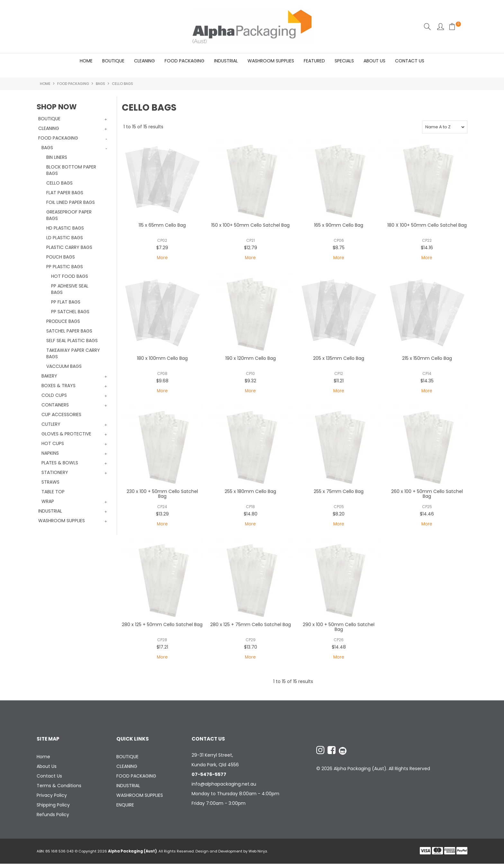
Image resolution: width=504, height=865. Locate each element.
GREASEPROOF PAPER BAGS (69, 215)
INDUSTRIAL (226, 61)
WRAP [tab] (48, 502)
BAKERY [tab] (49, 376)
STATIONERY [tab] (55, 473)
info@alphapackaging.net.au (224, 785)
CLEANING (144, 61)
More (162, 258)
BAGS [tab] (47, 148)
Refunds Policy (53, 816)
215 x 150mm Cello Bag (427, 359)
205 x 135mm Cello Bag (339, 359)
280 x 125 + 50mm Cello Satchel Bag (162, 625)
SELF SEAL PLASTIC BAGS (72, 341)
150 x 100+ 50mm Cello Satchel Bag (250, 225)
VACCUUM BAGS (64, 367)
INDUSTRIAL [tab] (50, 511)
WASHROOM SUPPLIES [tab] (62, 521)
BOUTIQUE (113, 61)
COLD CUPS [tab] (54, 396)
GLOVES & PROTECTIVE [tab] (66, 434)
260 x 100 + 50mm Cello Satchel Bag (427, 494)
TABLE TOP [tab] (53, 492)
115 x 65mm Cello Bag (162, 225)
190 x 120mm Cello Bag (251, 359)
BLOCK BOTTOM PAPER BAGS (71, 170)
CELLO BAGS (59, 183)
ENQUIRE (125, 806)
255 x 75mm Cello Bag (339, 492)
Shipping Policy (53, 806)
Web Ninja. (258, 852)
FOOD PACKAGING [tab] (58, 138)
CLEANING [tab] (49, 129)
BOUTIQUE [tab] (49, 119)
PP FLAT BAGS (66, 302)
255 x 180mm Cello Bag (250, 492)
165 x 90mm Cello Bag (339, 225)
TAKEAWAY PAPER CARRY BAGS (73, 354)
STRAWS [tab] (50, 482)
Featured (314, 61)
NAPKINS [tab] (50, 453)
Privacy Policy (52, 797)
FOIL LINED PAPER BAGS (71, 203)
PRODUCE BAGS (63, 322)
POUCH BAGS (61, 257)
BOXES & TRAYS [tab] (59, 386)
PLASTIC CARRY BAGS (69, 248)
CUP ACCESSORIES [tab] (61, 415)
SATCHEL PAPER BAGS (69, 331)
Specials (344, 61)
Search (427, 27)
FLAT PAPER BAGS (65, 193)
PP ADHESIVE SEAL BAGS (70, 289)
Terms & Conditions (59, 787)
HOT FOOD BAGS (70, 277)
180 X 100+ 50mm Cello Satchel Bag (427, 225)
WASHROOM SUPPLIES (271, 61)
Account (441, 27)
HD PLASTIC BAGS (65, 228)
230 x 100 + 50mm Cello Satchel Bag (162, 494)
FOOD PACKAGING (184, 61)
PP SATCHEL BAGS (70, 312)
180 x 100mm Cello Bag (162, 359)
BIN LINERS (57, 158)
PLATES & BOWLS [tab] (60, 463)
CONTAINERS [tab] (55, 405)
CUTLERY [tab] (51, 424)
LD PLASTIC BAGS (65, 238)
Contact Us (410, 61)
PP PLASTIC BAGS (65, 267)
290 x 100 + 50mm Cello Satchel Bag (339, 628)
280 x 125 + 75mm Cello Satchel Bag (251, 625)
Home (86, 61)
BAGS (100, 84)
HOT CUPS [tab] (53, 444)
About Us (374, 61)
